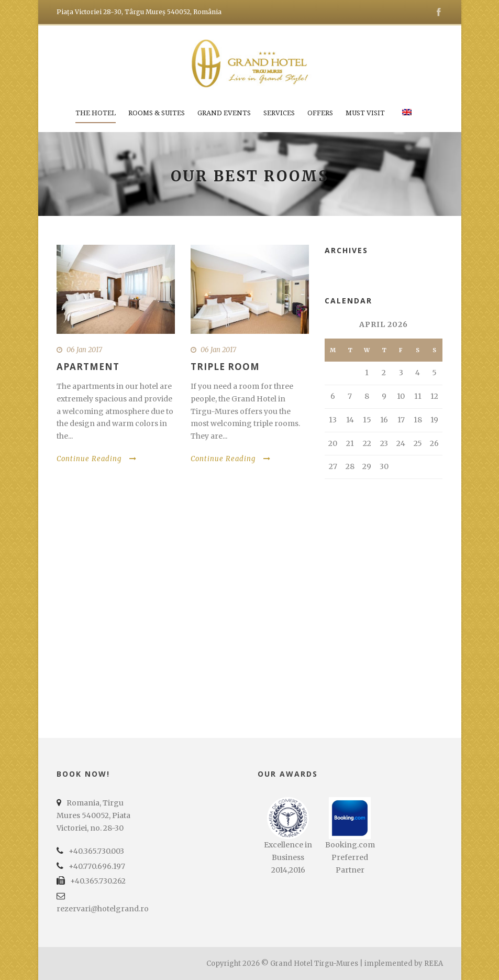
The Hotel (96, 113)
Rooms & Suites (157, 113)
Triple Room (225, 367)
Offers (320, 113)
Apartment (88, 367)
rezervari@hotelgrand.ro (103, 909)
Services (279, 113)
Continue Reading (97, 459)
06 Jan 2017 (84, 350)
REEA (434, 963)
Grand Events (224, 113)
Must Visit (365, 113)
